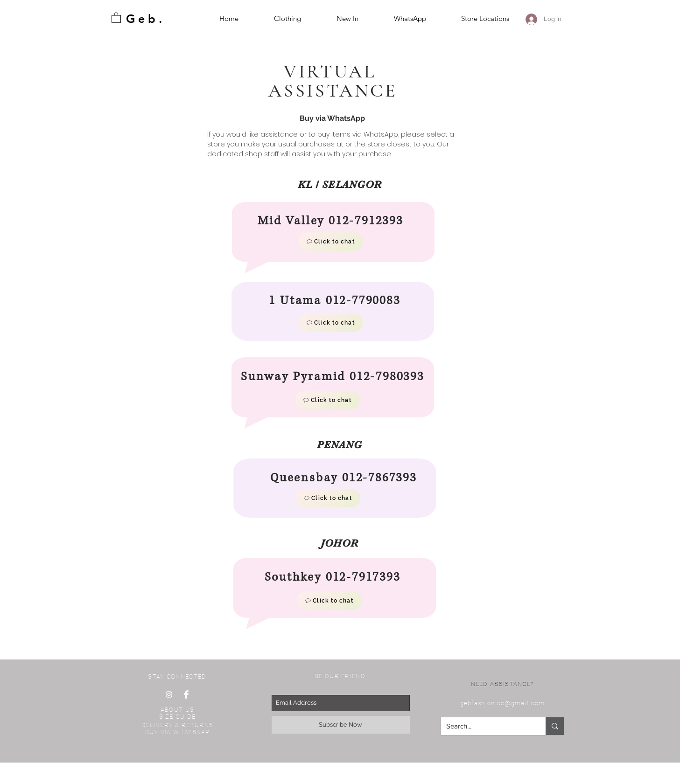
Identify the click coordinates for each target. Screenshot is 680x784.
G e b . (144, 19)
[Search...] (486, 726)
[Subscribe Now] (341, 725)
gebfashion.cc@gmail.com (503, 703)
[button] (116, 17)
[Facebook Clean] (186, 694)
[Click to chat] (331, 242)
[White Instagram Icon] (169, 694)
